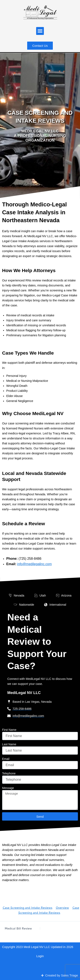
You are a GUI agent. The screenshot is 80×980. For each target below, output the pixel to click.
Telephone (9, 773)
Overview (62, 908)
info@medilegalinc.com (34, 564)
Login (40, 956)
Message (8, 788)
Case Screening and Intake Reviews (27, 908)
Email (6, 759)
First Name (9, 730)
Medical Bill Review (18, 929)
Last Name (9, 744)
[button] (40, 31)
